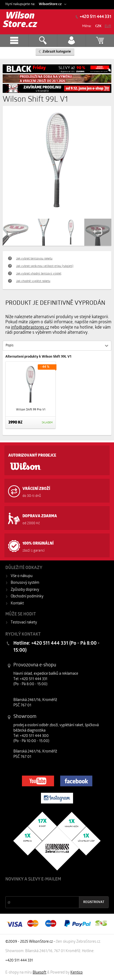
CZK (98, 26)
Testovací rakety (24, 623)
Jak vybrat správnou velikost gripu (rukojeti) (45, 266)
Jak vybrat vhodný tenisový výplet (39, 274)
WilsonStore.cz (50, 4)
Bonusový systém (25, 583)
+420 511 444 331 (95, 17)
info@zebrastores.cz (30, 328)
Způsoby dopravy (25, 590)
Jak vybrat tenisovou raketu (34, 259)
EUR (108, 26)
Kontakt (17, 603)
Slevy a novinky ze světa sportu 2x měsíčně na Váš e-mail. (51, 889)
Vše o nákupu (22, 576)
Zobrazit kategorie (57, 52)
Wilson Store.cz (20, 21)
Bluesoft (39, 973)
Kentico (77, 973)
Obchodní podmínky (27, 597)
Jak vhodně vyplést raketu (33, 281)
